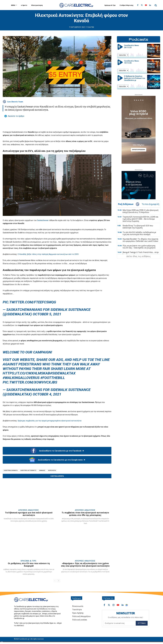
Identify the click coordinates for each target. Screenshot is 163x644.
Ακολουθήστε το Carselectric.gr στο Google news (57, 460)
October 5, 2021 (47, 314)
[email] (120, 623)
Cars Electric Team (15, 102)
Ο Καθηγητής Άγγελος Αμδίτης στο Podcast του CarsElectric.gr (135, 78)
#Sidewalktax (63, 373)
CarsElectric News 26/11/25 (131, 46)
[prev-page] (55, 581)
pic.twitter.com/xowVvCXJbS (30, 382)
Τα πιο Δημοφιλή (150, 204)
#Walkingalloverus (21, 378)
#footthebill (53, 378)
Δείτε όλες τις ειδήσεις (138, 256)
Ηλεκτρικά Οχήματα (11, 470)
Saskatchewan (43, 220)
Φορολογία (52, 470)
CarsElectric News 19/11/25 (131, 62)
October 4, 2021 (47, 394)
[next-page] (58, 581)
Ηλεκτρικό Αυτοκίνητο (28, 470)
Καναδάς (42, 470)
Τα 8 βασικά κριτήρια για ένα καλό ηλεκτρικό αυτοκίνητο (29, 514)
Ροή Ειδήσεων (126, 204)
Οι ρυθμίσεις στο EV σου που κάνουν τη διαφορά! (29, 565)
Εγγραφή (142, 623)
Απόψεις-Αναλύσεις (29, 510)
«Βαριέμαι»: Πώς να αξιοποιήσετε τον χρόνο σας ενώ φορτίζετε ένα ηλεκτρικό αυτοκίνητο (85, 565)
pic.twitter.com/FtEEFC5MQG (29, 302)
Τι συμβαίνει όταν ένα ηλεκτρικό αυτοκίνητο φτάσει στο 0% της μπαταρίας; (85, 514)
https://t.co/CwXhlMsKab (26, 373)
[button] (156, 5)
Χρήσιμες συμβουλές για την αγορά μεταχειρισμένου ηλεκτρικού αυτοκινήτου (50, 421)
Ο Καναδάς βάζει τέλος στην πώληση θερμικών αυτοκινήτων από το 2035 (48, 254)
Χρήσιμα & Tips (28, 561)
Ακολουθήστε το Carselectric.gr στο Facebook (57, 451)
